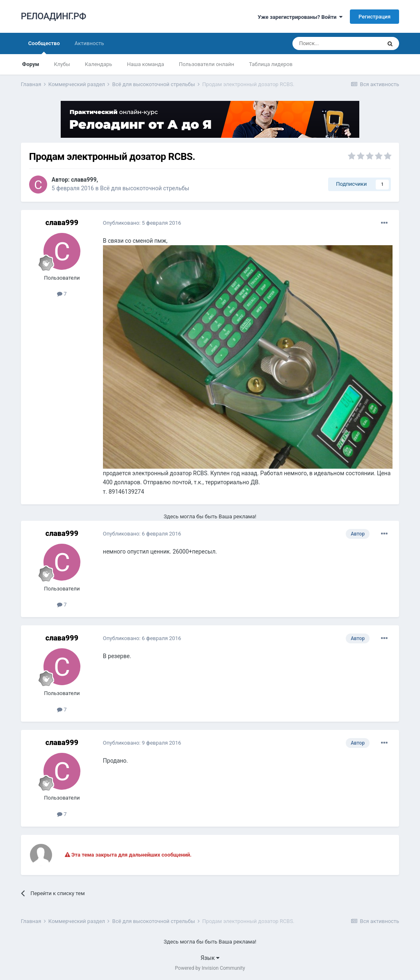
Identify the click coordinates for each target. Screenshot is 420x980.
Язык (210, 958)
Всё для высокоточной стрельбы (145, 188)
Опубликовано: (142, 223)
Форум (31, 64)
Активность (89, 43)
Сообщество (44, 47)
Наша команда (145, 64)
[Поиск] (337, 43)
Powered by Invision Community (210, 968)
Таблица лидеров (271, 64)
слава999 (84, 180)
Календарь (99, 64)
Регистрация (374, 17)
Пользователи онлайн (207, 64)
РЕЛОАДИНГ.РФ (54, 16)
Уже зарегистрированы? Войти (300, 17)
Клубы (62, 64)
